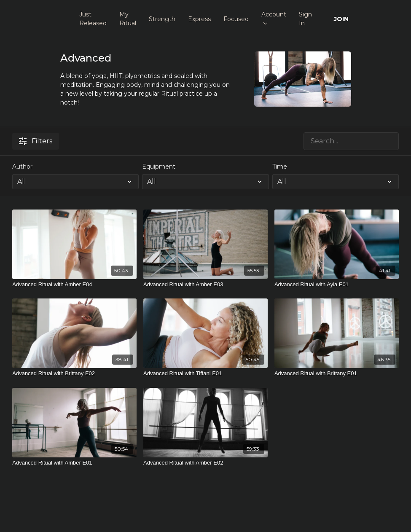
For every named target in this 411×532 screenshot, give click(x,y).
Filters (36, 141)
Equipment (159, 167)
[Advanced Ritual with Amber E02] (205, 463)
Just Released (93, 19)
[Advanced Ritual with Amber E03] (205, 285)
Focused (236, 19)
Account (274, 17)
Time (280, 167)
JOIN (341, 19)
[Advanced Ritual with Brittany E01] (337, 373)
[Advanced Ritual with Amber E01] (74, 463)
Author (22, 167)
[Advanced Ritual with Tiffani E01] (205, 373)
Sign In (305, 19)
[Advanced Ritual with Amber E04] (74, 285)
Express (199, 19)
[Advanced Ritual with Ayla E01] (337, 285)
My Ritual (128, 19)
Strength (162, 19)
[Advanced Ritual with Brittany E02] (74, 373)
